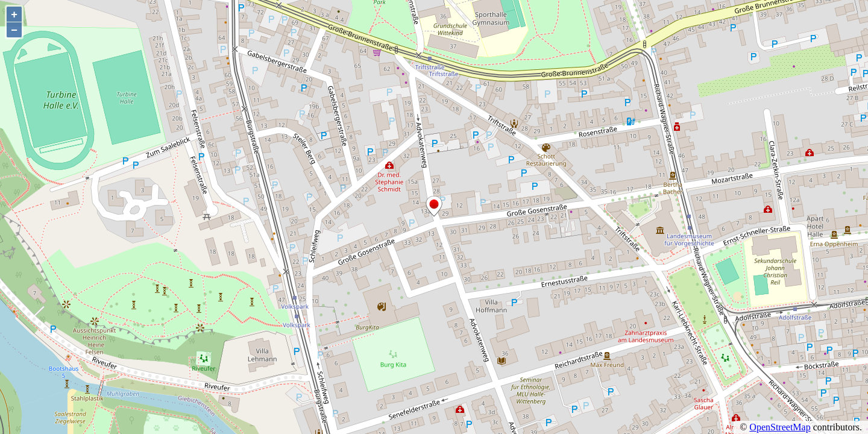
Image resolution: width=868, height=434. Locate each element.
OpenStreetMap (780, 427)
